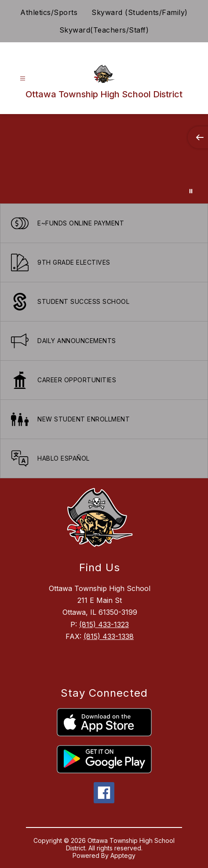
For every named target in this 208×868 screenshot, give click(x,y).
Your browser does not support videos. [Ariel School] (104, 159)
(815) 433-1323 (104, 624)
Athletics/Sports (49, 12)
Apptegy (123, 855)
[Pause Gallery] (191, 191)
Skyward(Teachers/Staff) (104, 30)
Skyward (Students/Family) (140, 12)
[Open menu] (23, 79)
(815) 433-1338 (109, 636)
